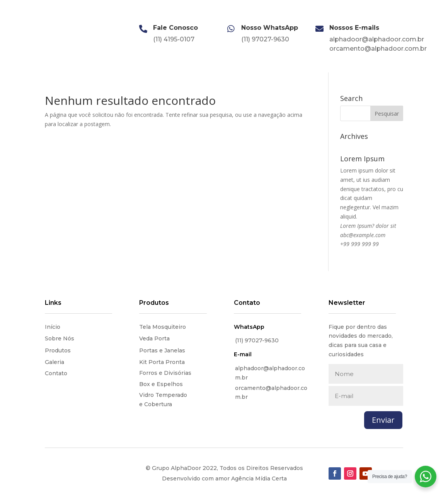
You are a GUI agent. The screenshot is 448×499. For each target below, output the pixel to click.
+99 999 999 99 (359, 244)
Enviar (383, 420)
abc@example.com (363, 235)
